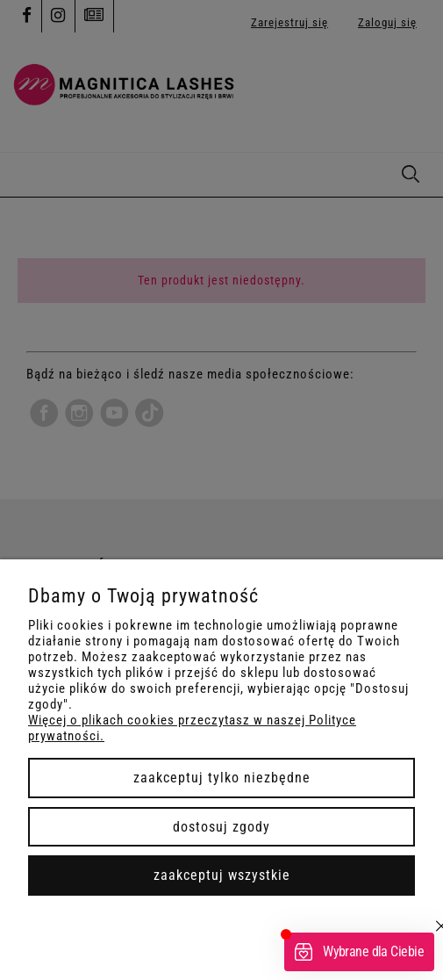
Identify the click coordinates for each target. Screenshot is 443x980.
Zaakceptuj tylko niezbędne (222, 778)
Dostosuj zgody (221, 827)
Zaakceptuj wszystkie (222, 875)
